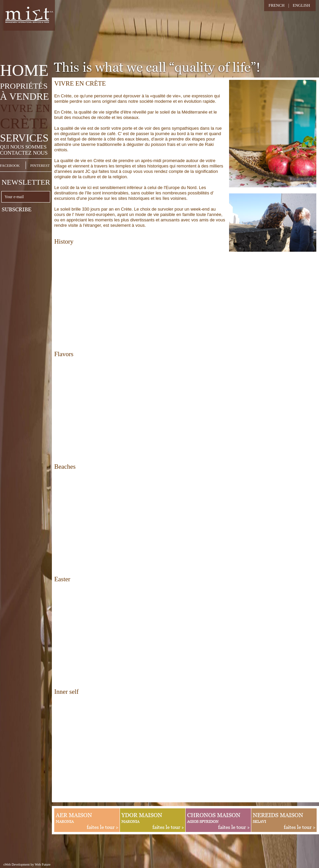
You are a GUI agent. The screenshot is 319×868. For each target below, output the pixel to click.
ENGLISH (301, 5)
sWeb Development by (19, 864)
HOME (24, 70)
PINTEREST (40, 165)
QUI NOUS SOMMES (23, 147)
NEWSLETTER (26, 182)
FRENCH (276, 5)
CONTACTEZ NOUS (24, 153)
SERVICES (24, 138)
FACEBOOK (10, 165)
